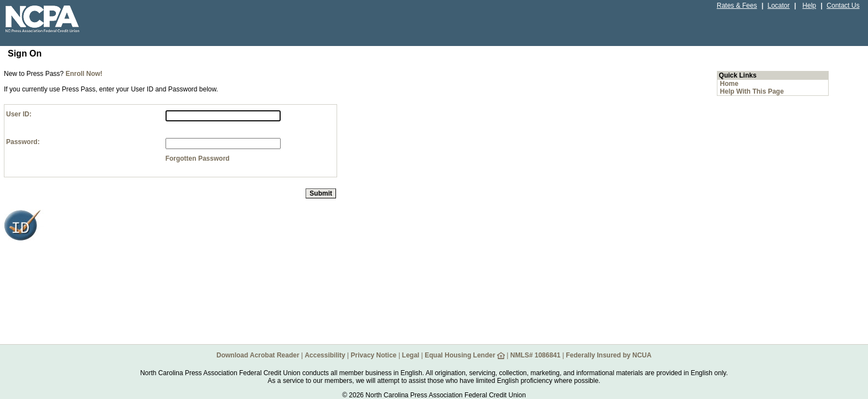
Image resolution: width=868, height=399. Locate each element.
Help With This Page (752, 91)
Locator (778, 6)
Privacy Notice (374, 355)
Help (810, 6)
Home (729, 84)
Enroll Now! (84, 74)
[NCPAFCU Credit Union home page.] (64, 36)
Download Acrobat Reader (258, 355)
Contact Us (843, 6)
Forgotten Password (198, 158)
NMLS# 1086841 (536, 355)
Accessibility (325, 355)
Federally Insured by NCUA (609, 355)
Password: (23, 142)
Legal (410, 355)
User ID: (19, 114)
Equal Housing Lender (465, 355)
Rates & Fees (737, 6)
